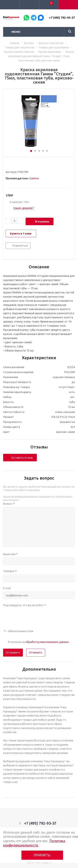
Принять (42, 855)
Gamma (34, 178)
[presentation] (35, 617)
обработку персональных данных (47, 642)
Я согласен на (38, 642)
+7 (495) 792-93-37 (62, 18)
